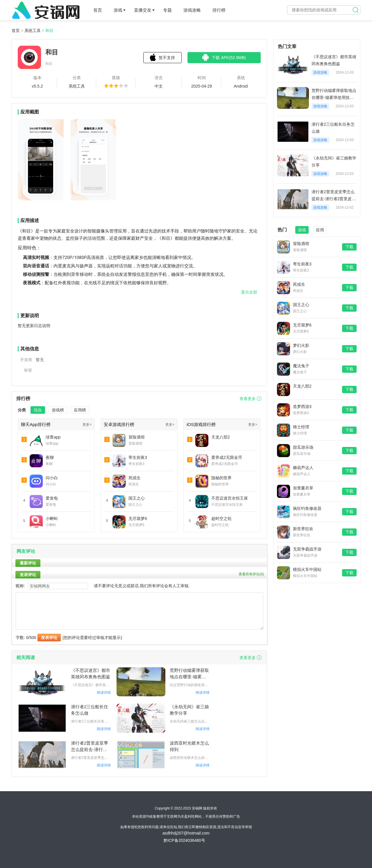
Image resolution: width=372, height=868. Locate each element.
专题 (167, 10)
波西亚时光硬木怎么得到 (189, 746)
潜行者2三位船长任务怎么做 (90, 710)
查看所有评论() (251, 574)
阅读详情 (104, 693)
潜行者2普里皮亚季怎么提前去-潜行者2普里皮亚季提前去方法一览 (91, 747)
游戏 (118, 10)
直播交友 (143, 10)
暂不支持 (162, 57)
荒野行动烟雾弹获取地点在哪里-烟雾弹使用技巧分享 (189, 674)
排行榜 (219, 10)
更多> (87, 425)
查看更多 (248, 399)
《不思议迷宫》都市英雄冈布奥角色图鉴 (91, 673)
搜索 (356, 10)
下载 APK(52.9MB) (224, 57)
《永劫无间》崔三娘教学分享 (189, 710)
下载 (349, 247)
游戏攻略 (192, 10)
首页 (98, 10)
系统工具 (33, 31)
